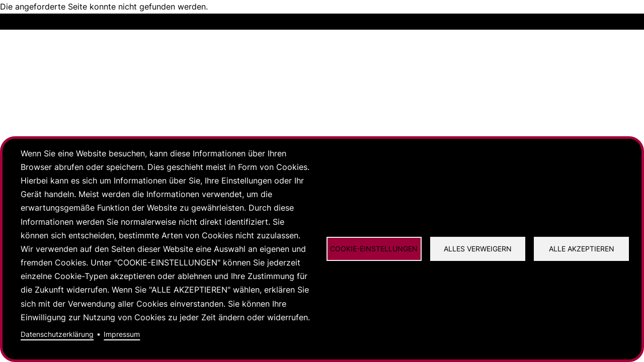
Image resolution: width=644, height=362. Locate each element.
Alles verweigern (478, 249)
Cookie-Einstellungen (374, 249)
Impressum (122, 334)
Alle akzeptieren (582, 249)
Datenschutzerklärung (57, 334)
